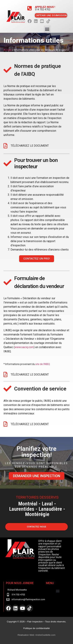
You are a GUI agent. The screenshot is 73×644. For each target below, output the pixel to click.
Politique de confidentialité (36, 628)
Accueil (8, 50)
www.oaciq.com (24, 347)
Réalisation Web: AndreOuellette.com (36, 635)
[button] (47, 29)
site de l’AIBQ (43, 364)
